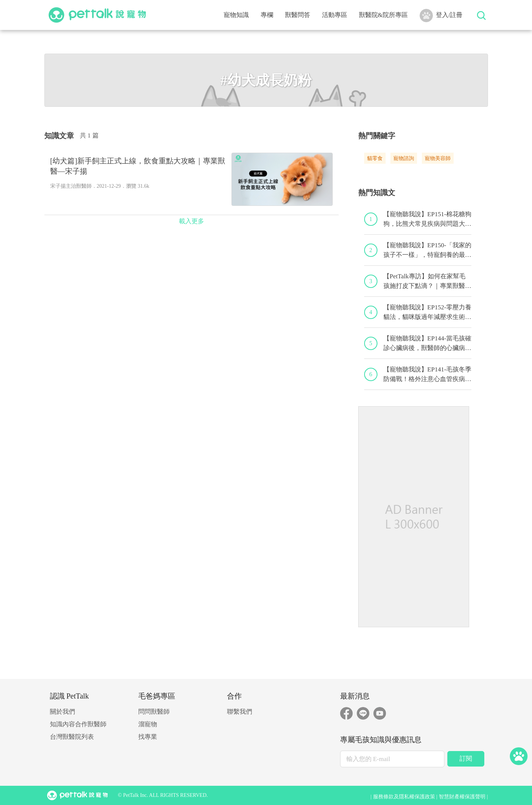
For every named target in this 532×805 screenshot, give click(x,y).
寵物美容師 (438, 158)
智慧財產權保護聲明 (462, 797)
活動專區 (335, 15)
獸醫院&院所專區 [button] (383, 15)
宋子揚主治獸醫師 (71, 186)
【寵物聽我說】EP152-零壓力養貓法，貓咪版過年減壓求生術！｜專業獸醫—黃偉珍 (427, 313)
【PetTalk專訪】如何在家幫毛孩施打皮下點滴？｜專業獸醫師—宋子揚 (427, 282)
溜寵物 (148, 724)
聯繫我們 (240, 712)
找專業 (148, 737)
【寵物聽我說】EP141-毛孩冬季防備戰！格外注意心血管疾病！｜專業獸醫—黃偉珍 (427, 375)
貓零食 (375, 158)
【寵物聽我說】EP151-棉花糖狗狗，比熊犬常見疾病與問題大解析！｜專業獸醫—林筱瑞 (427, 220)
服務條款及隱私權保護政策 (404, 797)
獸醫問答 (298, 15)
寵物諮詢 (404, 158)
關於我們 (62, 712)
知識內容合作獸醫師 (78, 724)
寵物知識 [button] (236, 15)
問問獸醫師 (154, 712)
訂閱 (466, 759)
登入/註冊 (441, 16)
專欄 (267, 15)
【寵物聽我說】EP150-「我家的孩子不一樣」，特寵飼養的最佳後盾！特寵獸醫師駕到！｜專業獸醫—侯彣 (427, 251)
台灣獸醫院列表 (72, 737)
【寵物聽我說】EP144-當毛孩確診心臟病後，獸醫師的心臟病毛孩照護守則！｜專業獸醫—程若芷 (427, 344)
